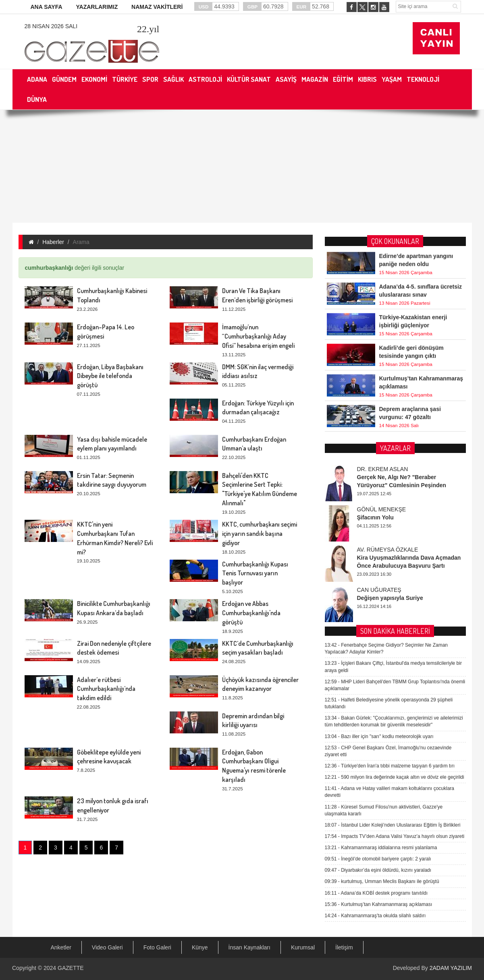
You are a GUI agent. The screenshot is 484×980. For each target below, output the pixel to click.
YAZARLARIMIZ (97, 7)
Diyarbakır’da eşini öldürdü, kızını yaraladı (378, 684)
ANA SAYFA (47, 7)
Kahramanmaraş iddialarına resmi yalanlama (381, 662)
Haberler (53, 242)
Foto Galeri (157, 947)
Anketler (61, 947)
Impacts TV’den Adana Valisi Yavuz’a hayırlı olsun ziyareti (395, 651)
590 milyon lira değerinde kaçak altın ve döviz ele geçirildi (395, 591)
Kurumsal (303, 947)
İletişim (344, 947)
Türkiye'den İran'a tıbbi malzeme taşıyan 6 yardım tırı (390, 580)
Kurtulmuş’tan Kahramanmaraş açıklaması (379, 719)
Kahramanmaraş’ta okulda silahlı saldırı (375, 730)
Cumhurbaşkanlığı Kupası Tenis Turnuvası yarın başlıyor (255, 573)
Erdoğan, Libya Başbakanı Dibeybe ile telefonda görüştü (110, 376)
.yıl (148, 29)
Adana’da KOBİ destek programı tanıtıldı (376, 707)
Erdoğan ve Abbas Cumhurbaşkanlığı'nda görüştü (251, 613)
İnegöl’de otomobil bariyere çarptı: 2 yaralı (378, 673)
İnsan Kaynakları (249, 947)
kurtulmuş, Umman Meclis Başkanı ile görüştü (382, 696)
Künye (200, 947)
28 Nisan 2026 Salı (51, 26)
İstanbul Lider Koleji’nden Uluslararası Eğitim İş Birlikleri (393, 639)
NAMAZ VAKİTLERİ (157, 7)
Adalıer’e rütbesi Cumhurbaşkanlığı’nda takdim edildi (106, 689)
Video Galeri (107, 947)
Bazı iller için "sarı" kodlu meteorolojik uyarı (379, 551)
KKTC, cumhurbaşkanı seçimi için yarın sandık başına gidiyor (260, 533)
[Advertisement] (242, 166)
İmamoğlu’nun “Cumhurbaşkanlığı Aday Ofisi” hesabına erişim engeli (258, 336)
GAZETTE (71, 968)
